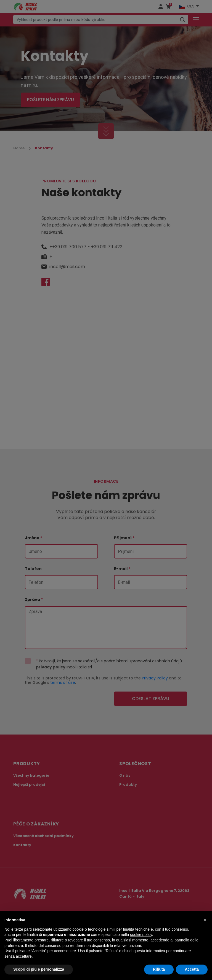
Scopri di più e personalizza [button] (39, 969)
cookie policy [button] (141, 935)
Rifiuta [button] (159, 969)
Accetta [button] (192, 969)
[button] (205, 920)
